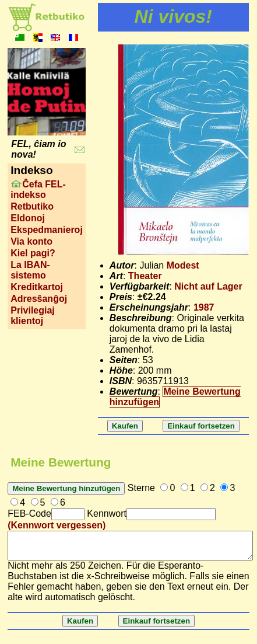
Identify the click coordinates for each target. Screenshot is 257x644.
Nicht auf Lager (208, 286)
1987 (204, 307)
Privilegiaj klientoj (33, 316)
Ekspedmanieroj (47, 230)
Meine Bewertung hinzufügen (175, 397)
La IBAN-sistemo (30, 270)
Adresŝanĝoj (39, 299)
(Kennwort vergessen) (57, 525)
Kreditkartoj (37, 287)
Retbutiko (32, 206)
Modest (183, 265)
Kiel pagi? (33, 253)
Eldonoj (28, 218)
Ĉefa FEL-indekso (38, 189)
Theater (145, 276)
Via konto (31, 241)
